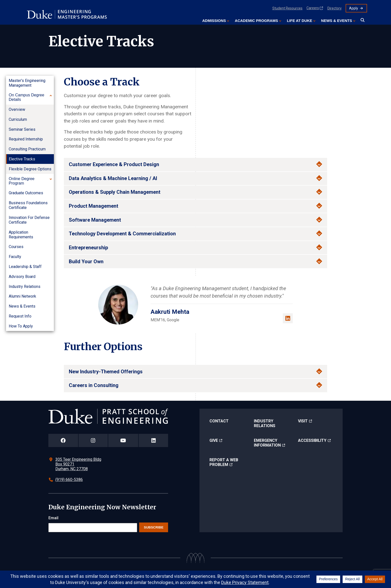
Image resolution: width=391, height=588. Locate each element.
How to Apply (21, 326)
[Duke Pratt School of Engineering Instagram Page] (93, 440)
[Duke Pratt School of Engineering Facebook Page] (63, 440)
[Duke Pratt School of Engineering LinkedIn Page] (153, 440)
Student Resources (287, 8)
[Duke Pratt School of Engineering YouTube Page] (123, 440)
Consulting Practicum (27, 149)
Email (53, 518)
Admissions (214, 21)
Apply (354, 8)
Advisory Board (22, 277)
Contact (219, 421)
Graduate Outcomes (26, 193)
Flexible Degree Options (30, 169)
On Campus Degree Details (26, 97)
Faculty (15, 257)
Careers (313, 8)
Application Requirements (21, 235)
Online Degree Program (22, 181)
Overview (17, 109)
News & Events (337, 21)
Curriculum (18, 119)
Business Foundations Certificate (28, 205)
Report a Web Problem (224, 462)
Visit (303, 421)
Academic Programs (256, 21)
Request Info (20, 316)
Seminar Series (22, 129)
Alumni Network (22, 296)
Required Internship (26, 139)
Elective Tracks (22, 159)
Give (214, 440)
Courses (16, 247)
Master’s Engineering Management (27, 83)
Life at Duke (299, 21)
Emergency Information (267, 443)
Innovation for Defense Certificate (29, 220)
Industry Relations (25, 287)
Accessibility (312, 440)
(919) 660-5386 (69, 480)
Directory (335, 8)
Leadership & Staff (25, 267)
